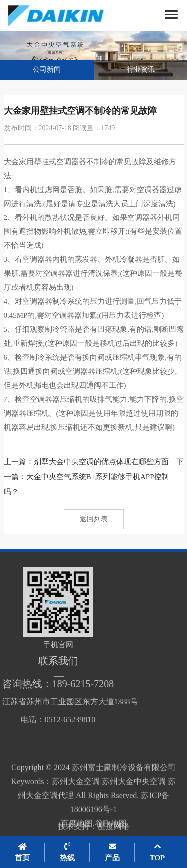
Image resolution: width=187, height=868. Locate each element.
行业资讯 (141, 70)
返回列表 (94, 519)
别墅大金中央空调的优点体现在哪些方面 (101, 462)
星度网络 (114, 829)
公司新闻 (47, 70)
